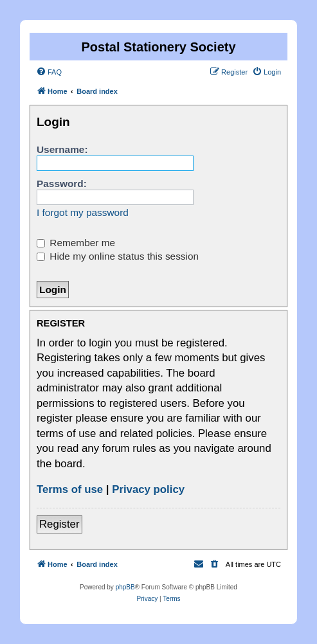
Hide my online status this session (118, 256)
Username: (62, 149)
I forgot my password (83, 212)
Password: (62, 183)
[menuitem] (49, 72)
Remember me (76, 243)
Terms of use (70, 489)
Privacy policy (148, 489)
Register (59, 524)
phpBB (125, 587)
